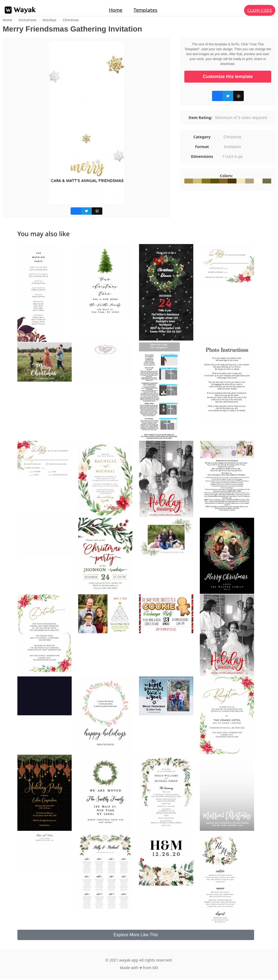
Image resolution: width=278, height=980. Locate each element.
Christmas (71, 20)
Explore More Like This (136, 935)
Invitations (27, 20)
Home (116, 10)
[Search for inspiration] (239, 10)
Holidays (50, 20)
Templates (145, 10)
